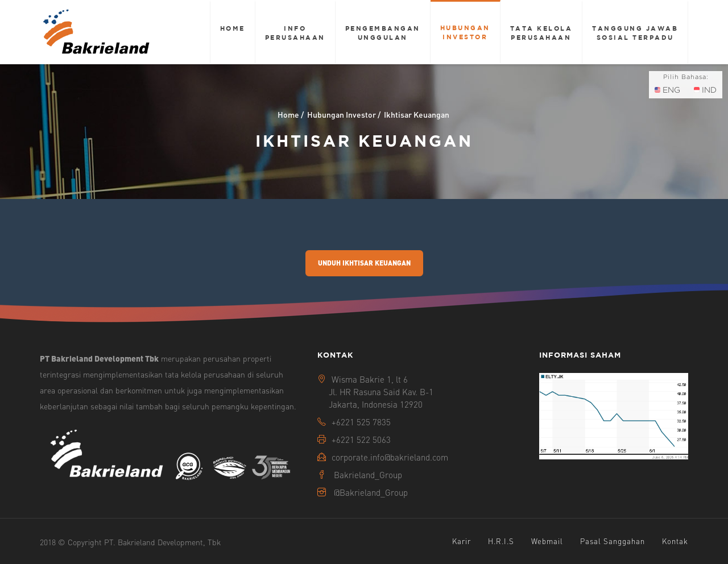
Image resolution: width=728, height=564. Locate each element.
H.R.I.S (501, 541)
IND (705, 90)
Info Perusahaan (295, 33)
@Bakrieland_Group (371, 492)
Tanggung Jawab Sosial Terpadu (635, 33)
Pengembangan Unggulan (383, 33)
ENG (667, 90)
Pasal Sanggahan (613, 541)
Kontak (675, 541)
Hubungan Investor (465, 32)
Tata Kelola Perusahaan (541, 33)
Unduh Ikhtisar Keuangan (364, 263)
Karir (462, 541)
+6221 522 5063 (361, 439)
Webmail (547, 541)
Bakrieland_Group (368, 475)
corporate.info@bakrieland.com (390, 457)
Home (233, 28)
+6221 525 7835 (361, 422)
